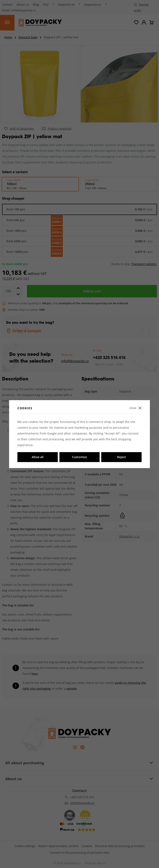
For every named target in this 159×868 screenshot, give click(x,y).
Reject (122, 457)
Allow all (38, 457)
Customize (79, 457)
